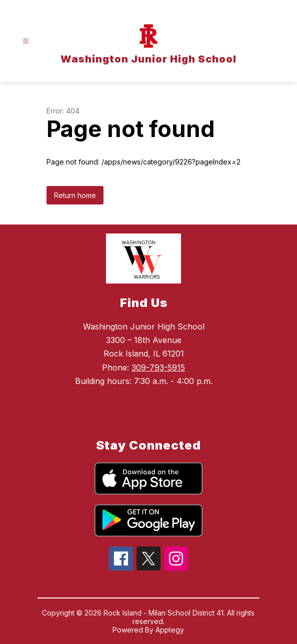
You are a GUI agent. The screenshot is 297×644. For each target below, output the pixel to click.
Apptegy (170, 630)
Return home (75, 195)
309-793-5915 (158, 367)
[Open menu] (26, 41)
